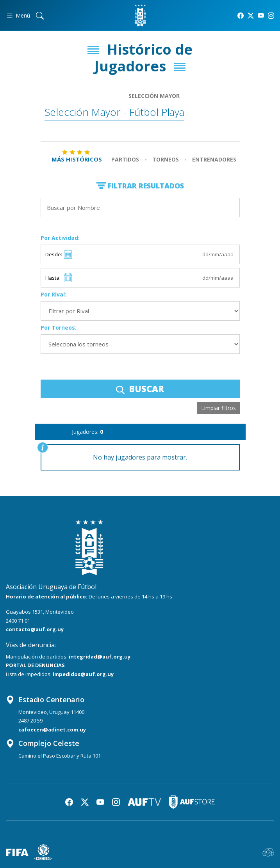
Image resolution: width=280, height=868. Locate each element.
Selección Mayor (154, 96)
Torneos (166, 159)
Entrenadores (214, 159)
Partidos (125, 159)
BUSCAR (140, 389)
